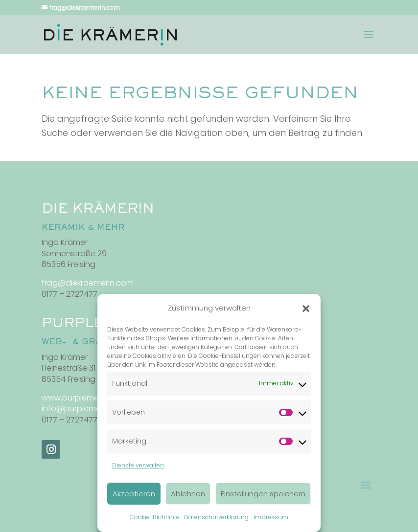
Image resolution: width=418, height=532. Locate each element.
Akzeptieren (134, 494)
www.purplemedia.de (82, 398)
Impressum (271, 517)
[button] (306, 309)
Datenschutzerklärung (216, 517)
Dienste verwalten (138, 465)
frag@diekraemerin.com (88, 283)
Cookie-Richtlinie (154, 517)
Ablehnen (188, 494)
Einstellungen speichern (263, 494)
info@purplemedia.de (83, 409)
